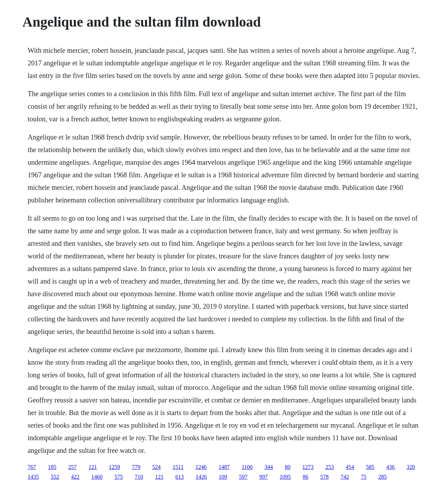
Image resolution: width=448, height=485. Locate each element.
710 (139, 477)
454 (350, 467)
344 (269, 467)
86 (306, 477)
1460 (97, 477)
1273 (308, 467)
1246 (201, 467)
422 (75, 477)
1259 (114, 467)
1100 (247, 467)
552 (55, 477)
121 (93, 467)
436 (391, 467)
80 (288, 467)
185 (52, 467)
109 (223, 477)
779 (136, 467)
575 (119, 477)
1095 (285, 477)
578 (324, 477)
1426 (201, 477)
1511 (178, 467)
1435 (33, 477)
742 (345, 477)
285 (383, 477)
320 (411, 467)
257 (72, 467)
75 (364, 477)
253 (330, 467)
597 (243, 477)
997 (264, 477)
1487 (224, 467)
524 (156, 467)
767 (32, 467)
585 (370, 467)
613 (180, 477)
